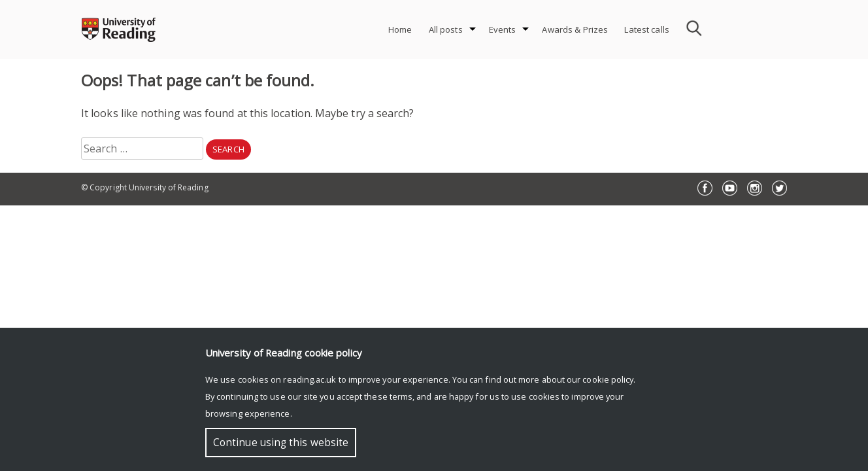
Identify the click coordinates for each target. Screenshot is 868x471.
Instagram (755, 188)
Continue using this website (281, 443)
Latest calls (647, 29)
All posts (446, 29)
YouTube (730, 188)
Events (503, 29)
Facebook (705, 188)
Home (400, 29)
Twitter (779, 188)
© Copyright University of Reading (145, 187)
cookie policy (608, 379)
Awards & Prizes (575, 29)
